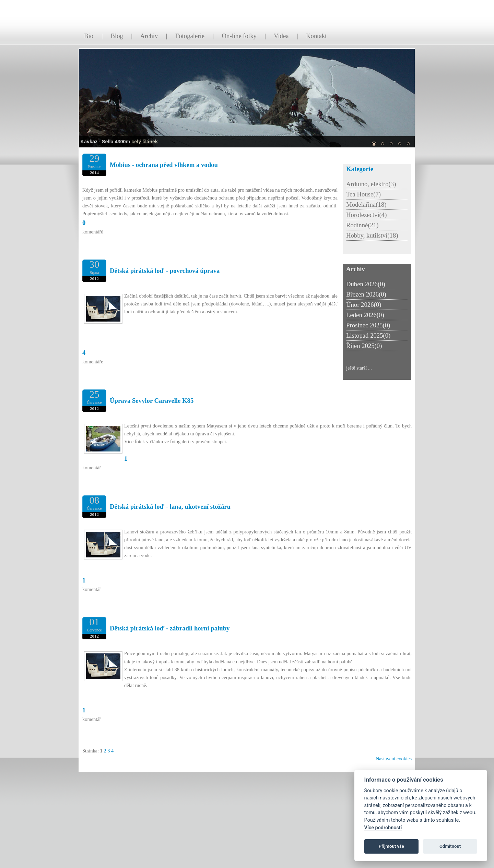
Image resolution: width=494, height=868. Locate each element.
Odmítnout (450, 846)
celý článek (145, 142)
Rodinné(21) (362, 225)
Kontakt (316, 36)
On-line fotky (239, 36)
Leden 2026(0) (365, 315)
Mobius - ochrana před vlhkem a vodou (164, 165)
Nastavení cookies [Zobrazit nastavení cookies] (394, 759)
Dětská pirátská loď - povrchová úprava (165, 271)
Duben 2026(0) (366, 284)
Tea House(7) (363, 194)
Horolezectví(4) (366, 215)
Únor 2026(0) (364, 305)
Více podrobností (383, 828)
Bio (89, 36)
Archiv (149, 36)
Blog (117, 36)
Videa (281, 36)
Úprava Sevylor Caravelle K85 (152, 401)
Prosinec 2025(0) (368, 325)
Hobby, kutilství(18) (372, 235)
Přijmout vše (391, 846)
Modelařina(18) (366, 204)
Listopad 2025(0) (368, 335)
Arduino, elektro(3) (371, 184)
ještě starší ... (359, 368)
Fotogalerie (190, 36)
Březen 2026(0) (366, 294)
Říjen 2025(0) (364, 346)
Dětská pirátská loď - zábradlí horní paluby (170, 628)
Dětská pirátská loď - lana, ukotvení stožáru (170, 507)
